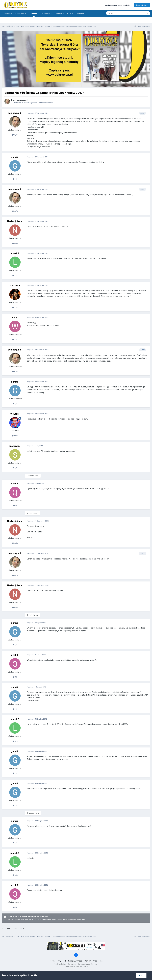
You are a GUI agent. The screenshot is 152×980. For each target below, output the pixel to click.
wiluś (14, 318)
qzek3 (15, 483)
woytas (15, 414)
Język (53, 961)
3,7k (15, 307)
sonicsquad (22, 100)
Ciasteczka (98, 961)
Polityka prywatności (74, 961)
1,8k (15, 468)
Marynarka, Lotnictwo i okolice (41, 103)
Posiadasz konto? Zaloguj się (118, 5)
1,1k (15, 179)
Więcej (81, 13)
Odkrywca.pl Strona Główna (15, 13)
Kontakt (88, 961)
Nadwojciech (15, 221)
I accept (143, 975)
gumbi (14, 157)
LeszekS (14, 253)
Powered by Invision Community (76, 966)
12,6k (15, 436)
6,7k (15, 135)
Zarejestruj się (142, 5)
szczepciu (14, 446)
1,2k (15, 275)
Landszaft (14, 285)
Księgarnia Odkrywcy (64, 13)
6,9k (15, 243)
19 (15, 505)
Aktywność (47, 13)
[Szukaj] (119, 13)
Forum (34, 14)
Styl (61, 961)
